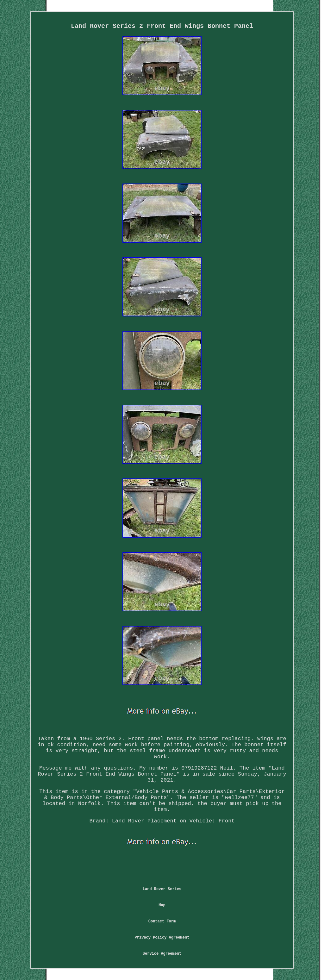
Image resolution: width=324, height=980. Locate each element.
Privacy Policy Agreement (162, 938)
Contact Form (162, 921)
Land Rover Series (162, 889)
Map (162, 905)
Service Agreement (162, 954)
